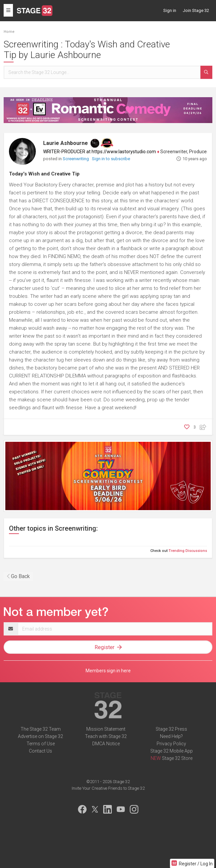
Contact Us (40, 751)
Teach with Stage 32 (106, 736)
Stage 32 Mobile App (172, 751)
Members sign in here (108, 671)
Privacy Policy (171, 744)
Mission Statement (106, 729)
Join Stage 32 (196, 10)
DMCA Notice (106, 744)
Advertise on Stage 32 (40, 736)
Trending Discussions (188, 551)
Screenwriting (76, 159)
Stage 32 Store (177, 758)
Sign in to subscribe (111, 159)
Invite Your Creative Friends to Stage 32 (108, 788)
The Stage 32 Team (41, 729)
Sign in (170, 10)
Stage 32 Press (171, 729)
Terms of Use (41, 744)
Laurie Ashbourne (66, 143)
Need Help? (171, 736)
